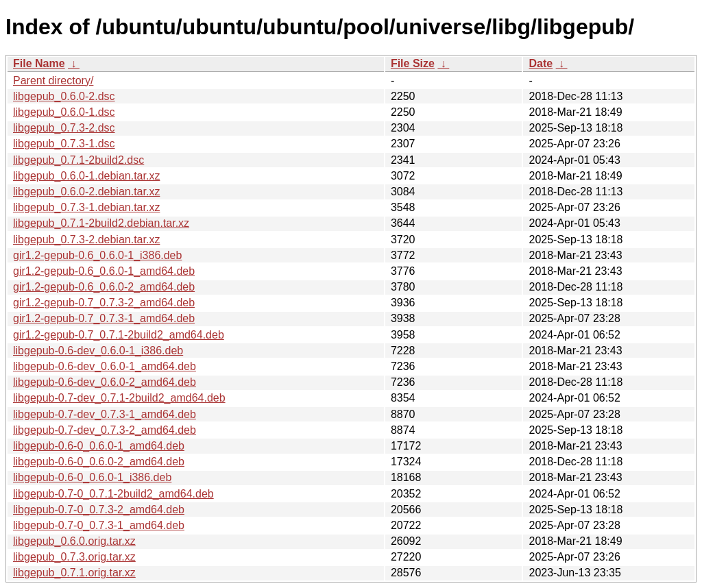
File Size (413, 63)
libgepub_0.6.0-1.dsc (64, 112)
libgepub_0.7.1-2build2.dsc (78, 160)
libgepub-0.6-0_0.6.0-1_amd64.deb (99, 446)
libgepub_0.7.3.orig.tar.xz (74, 557)
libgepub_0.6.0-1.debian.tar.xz (86, 176)
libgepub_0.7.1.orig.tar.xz (74, 573)
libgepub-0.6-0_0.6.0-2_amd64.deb (99, 462)
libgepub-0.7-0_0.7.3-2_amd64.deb (99, 510)
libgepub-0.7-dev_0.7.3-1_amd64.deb (105, 414)
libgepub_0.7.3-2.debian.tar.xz (86, 240)
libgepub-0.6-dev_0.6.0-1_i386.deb (98, 351)
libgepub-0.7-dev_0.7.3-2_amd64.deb (105, 430)
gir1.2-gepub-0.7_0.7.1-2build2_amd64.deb (119, 335)
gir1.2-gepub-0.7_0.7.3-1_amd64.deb (104, 318)
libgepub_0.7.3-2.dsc (64, 128)
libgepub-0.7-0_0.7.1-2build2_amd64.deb (113, 494)
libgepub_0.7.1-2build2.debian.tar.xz (101, 223)
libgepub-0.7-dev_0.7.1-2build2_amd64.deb (119, 398)
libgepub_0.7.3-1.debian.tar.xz (86, 207)
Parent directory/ (53, 81)
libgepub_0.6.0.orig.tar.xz (74, 541)
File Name (39, 63)
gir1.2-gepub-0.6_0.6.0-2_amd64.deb (104, 287)
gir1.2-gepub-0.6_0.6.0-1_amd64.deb (104, 271)
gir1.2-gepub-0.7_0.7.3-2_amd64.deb (104, 303)
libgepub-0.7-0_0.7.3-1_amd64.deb (99, 525)
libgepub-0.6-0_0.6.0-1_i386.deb (92, 477)
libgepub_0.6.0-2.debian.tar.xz (86, 192)
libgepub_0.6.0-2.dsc (64, 96)
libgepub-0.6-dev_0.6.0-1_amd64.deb (105, 366)
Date (541, 63)
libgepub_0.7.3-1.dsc (64, 144)
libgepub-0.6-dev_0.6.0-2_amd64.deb (105, 382)
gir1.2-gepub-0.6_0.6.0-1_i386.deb (97, 255)
